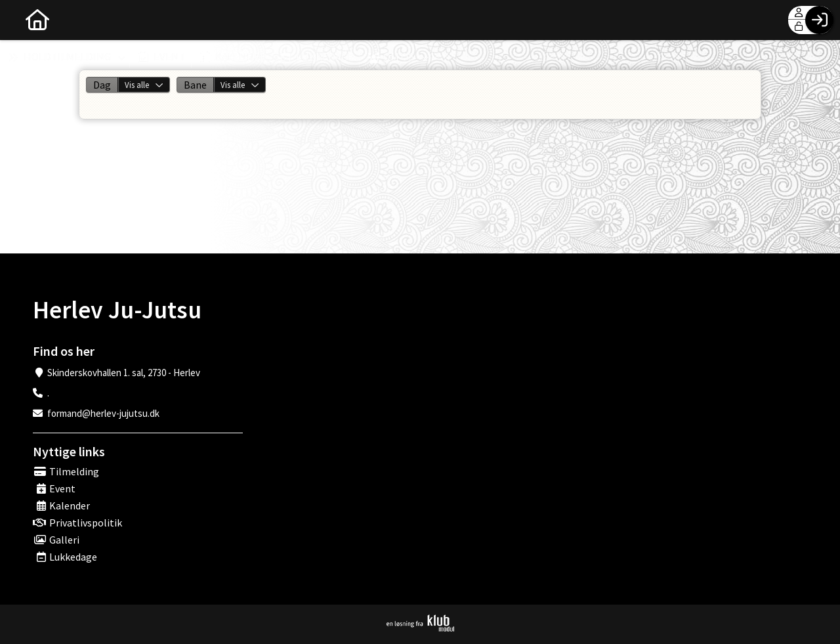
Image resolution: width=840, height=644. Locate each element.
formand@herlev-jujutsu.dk (103, 413)
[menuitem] (20, 20)
